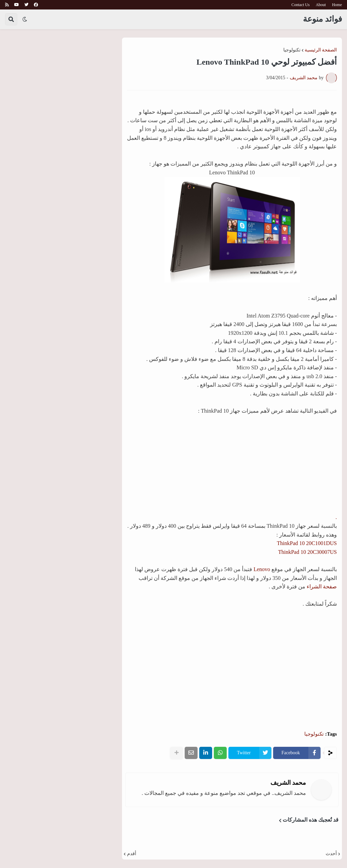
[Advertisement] (232, 668)
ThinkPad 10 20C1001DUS (307, 543)
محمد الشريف (288, 783)
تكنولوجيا (292, 50)
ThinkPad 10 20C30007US (308, 552)
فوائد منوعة (322, 19)
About (321, 5)
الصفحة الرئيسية (321, 50)
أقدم (132, 854)
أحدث (331, 854)
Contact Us (301, 5)
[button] (25, 19)
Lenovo (262, 569)
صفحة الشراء (322, 587)
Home (337, 5)
